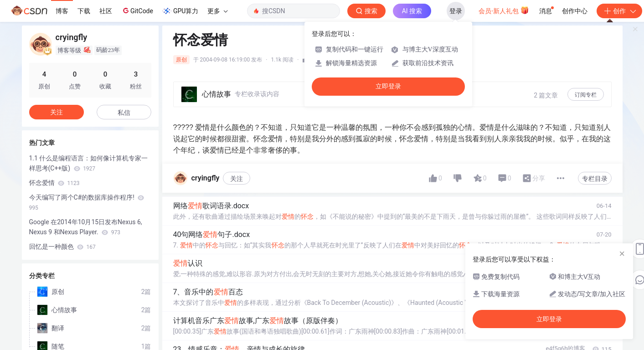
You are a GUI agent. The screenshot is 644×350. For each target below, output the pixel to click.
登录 (456, 11)
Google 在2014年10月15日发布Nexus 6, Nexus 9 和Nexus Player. (86, 227)
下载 (84, 11)
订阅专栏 (586, 95)
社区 (106, 11)
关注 (237, 179)
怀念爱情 (54, 183)
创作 (619, 11)
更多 (217, 11)
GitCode (137, 10)
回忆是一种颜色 (62, 247)
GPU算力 (180, 11)
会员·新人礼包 (504, 10)
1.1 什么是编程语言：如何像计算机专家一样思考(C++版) (89, 163)
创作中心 (575, 11)
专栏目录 (595, 179)
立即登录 (388, 86)
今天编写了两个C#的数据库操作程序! (87, 202)
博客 (62, 11)
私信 (124, 113)
